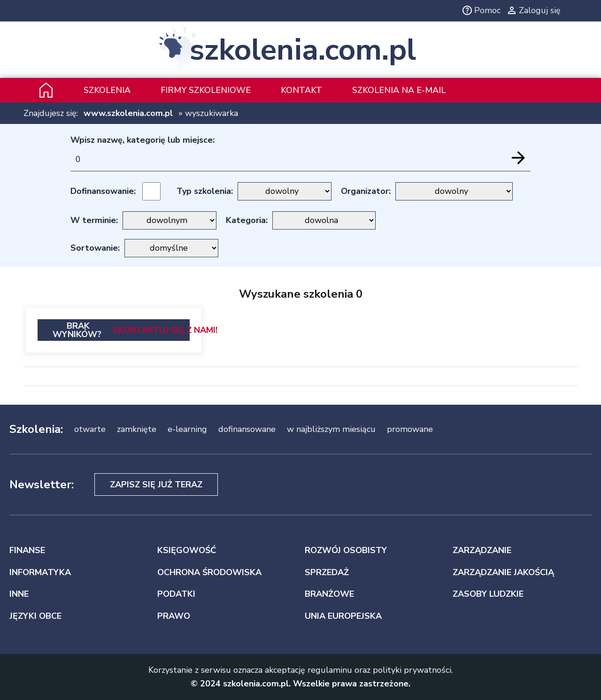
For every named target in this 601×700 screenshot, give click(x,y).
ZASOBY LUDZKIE (488, 594)
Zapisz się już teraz (156, 485)
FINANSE (27, 550)
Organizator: (366, 191)
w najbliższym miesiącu (331, 429)
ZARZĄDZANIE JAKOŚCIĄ (503, 572)
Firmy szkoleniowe (206, 90)
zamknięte (137, 429)
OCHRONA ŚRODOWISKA (209, 572)
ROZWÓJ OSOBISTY (346, 550)
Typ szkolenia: (205, 191)
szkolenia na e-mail (399, 90)
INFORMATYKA (40, 572)
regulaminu (330, 670)
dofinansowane (247, 429)
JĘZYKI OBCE (35, 616)
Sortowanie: (95, 248)
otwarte (90, 429)
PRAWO (174, 616)
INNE (19, 594)
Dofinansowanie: (103, 191)
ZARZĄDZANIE (482, 550)
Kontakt (301, 90)
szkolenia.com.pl (303, 50)
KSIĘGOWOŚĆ (187, 550)
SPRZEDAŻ (327, 572)
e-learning (187, 429)
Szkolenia (107, 90)
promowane (410, 429)
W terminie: (94, 220)
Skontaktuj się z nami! (165, 330)
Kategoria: (247, 220)
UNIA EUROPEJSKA (343, 616)
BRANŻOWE (329, 594)
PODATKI (176, 594)
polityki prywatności (412, 670)
